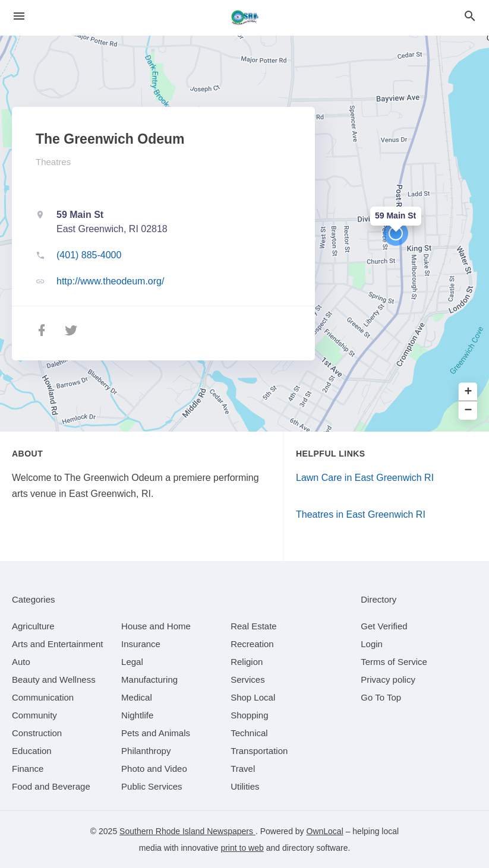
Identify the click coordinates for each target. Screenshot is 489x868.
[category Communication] (43, 697)
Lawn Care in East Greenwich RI (365, 478)
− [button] (469, 411)
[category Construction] (37, 733)
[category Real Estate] (254, 626)
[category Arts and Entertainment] (57, 644)
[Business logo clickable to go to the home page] (245, 18)
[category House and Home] (156, 626)
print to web (242, 848)
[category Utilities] (245, 786)
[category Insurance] (141, 644)
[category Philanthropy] (146, 751)
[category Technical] (249, 733)
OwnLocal (325, 831)
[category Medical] (137, 697)
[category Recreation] (252, 644)
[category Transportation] (259, 751)
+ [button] (469, 392)
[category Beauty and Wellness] (54, 679)
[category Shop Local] (253, 697)
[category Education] (32, 751)
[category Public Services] (152, 786)
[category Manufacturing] (149, 679)
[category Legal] (132, 662)
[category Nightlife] (137, 715)
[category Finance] (28, 769)
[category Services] (248, 679)
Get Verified (384, 626)
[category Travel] (243, 769)
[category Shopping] (249, 715)
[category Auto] (21, 662)
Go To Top (381, 697)
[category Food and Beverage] (51, 786)
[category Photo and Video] (154, 769)
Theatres (53, 162)
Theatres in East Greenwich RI (361, 514)
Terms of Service (394, 662)
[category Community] (34, 715)
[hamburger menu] (19, 16)
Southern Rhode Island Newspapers (187, 831)
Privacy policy (388, 679)
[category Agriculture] (33, 626)
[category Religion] (247, 662)
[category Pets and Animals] (156, 733)
